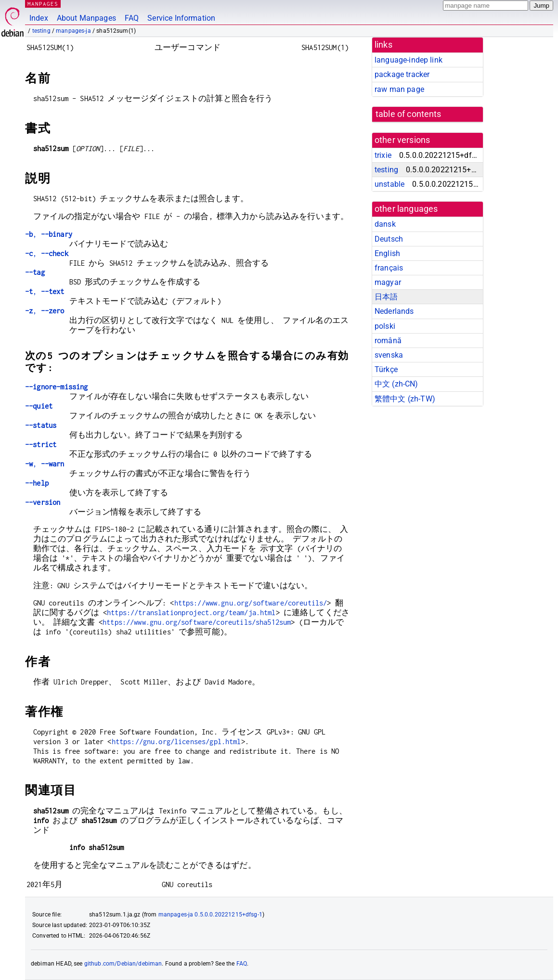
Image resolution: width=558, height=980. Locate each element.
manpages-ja (73, 31)
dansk (385, 224)
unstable (389, 184)
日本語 (386, 297)
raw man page (399, 89)
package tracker (402, 74)
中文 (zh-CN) (396, 384)
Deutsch (389, 239)
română (388, 341)
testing (41, 31)
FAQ (132, 18)
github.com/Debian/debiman (123, 964)
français (389, 268)
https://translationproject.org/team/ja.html (191, 612)
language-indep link (409, 60)
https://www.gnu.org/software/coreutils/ (251, 603)
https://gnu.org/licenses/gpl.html (176, 741)
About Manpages (86, 18)
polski (385, 326)
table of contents (409, 114)
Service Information (181, 18)
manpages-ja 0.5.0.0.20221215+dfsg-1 (210, 915)
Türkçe (386, 369)
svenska (389, 355)
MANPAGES (43, 4)
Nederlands (394, 311)
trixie (383, 155)
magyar (388, 282)
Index (39, 18)
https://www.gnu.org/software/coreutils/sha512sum (197, 622)
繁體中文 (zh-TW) (405, 399)
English (387, 253)
